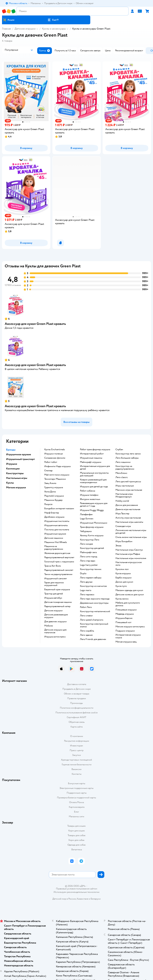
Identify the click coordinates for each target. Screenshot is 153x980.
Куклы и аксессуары (54, 29)
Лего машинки (123, 462)
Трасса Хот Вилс (53, 566)
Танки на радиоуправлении (58, 574)
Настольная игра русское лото (129, 564)
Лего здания (86, 635)
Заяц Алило (50, 483)
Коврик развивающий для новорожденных (93, 481)
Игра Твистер (122, 514)
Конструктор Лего (90, 540)
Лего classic (122, 477)
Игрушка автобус (53, 598)
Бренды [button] (11, 450)
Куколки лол (122, 569)
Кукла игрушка (123, 573)
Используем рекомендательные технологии (76, 892)
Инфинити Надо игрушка (57, 466)
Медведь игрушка (125, 614)
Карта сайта (76, 727)
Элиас (119, 546)
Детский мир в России (64, 899)
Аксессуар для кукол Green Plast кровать (35, 324)
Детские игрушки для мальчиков (55, 631)
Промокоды (76, 703)
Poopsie (48, 504)
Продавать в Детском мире (76, 689)
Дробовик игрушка (54, 517)
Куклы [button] (10, 483)
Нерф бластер (52, 513)
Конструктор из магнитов (93, 586)
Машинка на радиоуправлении (54, 548)
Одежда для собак (77, 845)
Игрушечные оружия (55, 534)
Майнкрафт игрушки (91, 462)
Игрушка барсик (124, 618)
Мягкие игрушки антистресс (130, 627)
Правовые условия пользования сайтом (77, 889)
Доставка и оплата (77, 684)
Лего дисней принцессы (128, 482)
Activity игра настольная (128, 518)
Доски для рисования (127, 505)
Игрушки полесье (54, 454)
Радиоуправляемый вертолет (59, 557)
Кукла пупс (121, 586)
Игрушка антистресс (55, 637)
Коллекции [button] (13, 469)
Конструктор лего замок (128, 454)
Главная (6, 29)
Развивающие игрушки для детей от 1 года (94, 505)
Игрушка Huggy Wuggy (92, 510)
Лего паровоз (87, 595)
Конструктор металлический (95, 611)
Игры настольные (125, 486)
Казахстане (83, 899)
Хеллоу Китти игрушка (92, 536)
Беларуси (96, 899)
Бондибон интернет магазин (59, 509)
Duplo (83, 573)
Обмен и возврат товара (76, 694)
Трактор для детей (54, 594)
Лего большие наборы (127, 458)
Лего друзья (86, 582)
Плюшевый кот (123, 622)
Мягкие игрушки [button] (16, 487)
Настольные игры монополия (131, 558)
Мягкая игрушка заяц (126, 642)
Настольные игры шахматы (129, 522)
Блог (76, 812)
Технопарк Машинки (55, 479)
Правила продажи (77, 698)
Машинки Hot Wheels (56, 542)
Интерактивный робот (92, 454)
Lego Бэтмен (87, 519)
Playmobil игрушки (54, 496)
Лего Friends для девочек (93, 639)
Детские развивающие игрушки (56, 616)
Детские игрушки (25, 29)
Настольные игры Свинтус (129, 550)
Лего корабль (87, 631)
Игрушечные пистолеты (57, 521)
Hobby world (122, 501)
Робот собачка (87, 491)
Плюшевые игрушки (126, 610)
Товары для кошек (76, 826)
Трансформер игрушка (92, 527)
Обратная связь (77, 722)
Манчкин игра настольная (129, 490)
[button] (53, 20)
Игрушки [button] (12, 464)
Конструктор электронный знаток (94, 625)
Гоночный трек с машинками (59, 562)
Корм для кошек (77, 831)
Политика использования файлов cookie (76, 713)
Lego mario (86, 590)
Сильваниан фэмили (55, 458)
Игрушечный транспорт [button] (20, 459)
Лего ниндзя (86, 544)
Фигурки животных (90, 499)
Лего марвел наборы (91, 578)
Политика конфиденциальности (77, 708)
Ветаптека (77, 850)
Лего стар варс (88, 561)
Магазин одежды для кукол (129, 590)
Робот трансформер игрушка (95, 450)
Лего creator (86, 616)
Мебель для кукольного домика (128, 604)
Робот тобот (51, 462)
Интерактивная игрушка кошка (128, 636)
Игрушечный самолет (56, 579)
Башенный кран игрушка (57, 590)
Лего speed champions (92, 620)
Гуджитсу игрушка (54, 487)
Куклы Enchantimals (55, 450)
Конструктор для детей (92, 548)
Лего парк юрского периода (95, 599)
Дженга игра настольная (128, 509)
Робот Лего (86, 607)
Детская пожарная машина (58, 602)
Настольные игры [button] (17, 478)
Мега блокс (121, 473)
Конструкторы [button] (15, 473)
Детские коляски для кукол (130, 595)
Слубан (119, 450)
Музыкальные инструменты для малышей (94, 474)
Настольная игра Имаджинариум (124, 495)
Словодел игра (123, 526)
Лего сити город (89, 557)
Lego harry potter (89, 565)
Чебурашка (86, 531)
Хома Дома (50, 492)
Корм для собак (76, 840)
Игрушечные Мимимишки (94, 523)
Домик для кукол (124, 582)
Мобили (49, 626)
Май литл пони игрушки (57, 475)
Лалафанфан (86, 514)
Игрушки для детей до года (94, 487)
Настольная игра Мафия (128, 554)
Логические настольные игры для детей (131, 532)
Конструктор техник (91, 569)
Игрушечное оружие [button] (19, 454)
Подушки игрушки (125, 631)
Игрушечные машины (91, 458)
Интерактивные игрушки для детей (95, 468)
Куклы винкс (122, 599)
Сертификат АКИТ (76, 717)
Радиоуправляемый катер (57, 606)
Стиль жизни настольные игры (131, 537)
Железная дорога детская (57, 553)
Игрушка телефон (89, 495)
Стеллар (48, 471)
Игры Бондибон (124, 541)
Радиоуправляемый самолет (59, 570)
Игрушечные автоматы (56, 525)
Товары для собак (77, 835)
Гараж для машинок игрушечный (54, 584)
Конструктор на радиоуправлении (125, 468)
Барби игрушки (123, 578)
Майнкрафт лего (88, 552)
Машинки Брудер (53, 500)
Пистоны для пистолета (57, 530)
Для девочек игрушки (55, 622)
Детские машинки (54, 538)
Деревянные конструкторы (94, 603)
